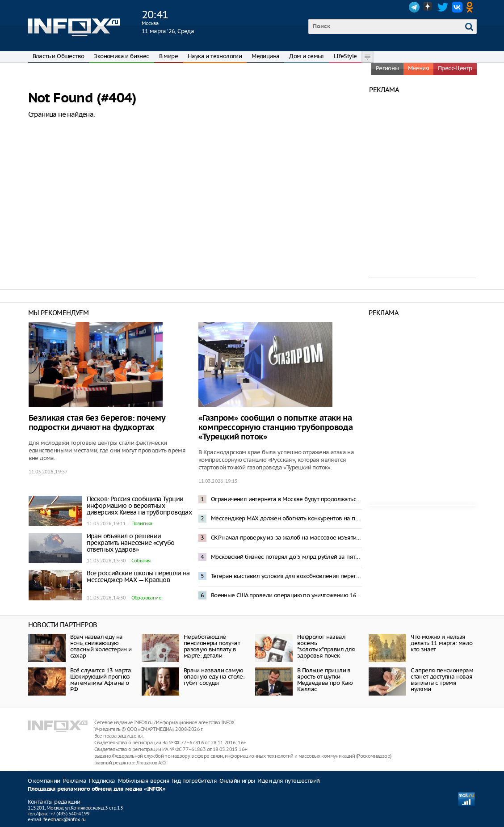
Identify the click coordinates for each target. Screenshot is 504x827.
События (141, 561)
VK (457, 7)
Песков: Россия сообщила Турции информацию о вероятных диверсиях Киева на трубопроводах (139, 506)
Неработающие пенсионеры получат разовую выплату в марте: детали (212, 646)
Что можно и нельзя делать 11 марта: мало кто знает (441, 643)
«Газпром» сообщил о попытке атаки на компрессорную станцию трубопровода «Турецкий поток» (275, 428)
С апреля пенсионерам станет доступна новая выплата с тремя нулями (442, 680)
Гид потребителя (194, 781)
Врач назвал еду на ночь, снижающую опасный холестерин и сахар (101, 646)
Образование (146, 598)
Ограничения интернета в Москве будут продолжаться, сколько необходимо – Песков (286, 499)
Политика (142, 523)
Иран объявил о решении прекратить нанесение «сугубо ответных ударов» (131, 543)
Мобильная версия (144, 781)
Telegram (414, 7)
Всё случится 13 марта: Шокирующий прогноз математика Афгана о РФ (101, 680)
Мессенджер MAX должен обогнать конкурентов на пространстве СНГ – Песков (286, 518)
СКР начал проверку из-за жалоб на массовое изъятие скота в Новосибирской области (286, 538)
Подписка (102, 781)
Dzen (428, 7)
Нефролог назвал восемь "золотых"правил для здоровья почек (326, 646)
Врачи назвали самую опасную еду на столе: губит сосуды (214, 677)
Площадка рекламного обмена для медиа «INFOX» (97, 789)
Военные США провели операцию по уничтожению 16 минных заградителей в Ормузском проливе (286, 595)
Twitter (443, 7)
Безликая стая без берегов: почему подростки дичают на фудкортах (97, 423)
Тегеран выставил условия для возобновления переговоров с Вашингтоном (286, 576)
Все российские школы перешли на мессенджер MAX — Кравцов (138, 576)
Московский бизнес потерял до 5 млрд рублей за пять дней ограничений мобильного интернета (286, 557)
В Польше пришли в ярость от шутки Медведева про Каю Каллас (325, 680)
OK (471, 7)
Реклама (75, 781)
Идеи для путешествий (288, 781)
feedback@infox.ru (65, 819)
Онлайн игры (237, 781)
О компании (44, 781)
